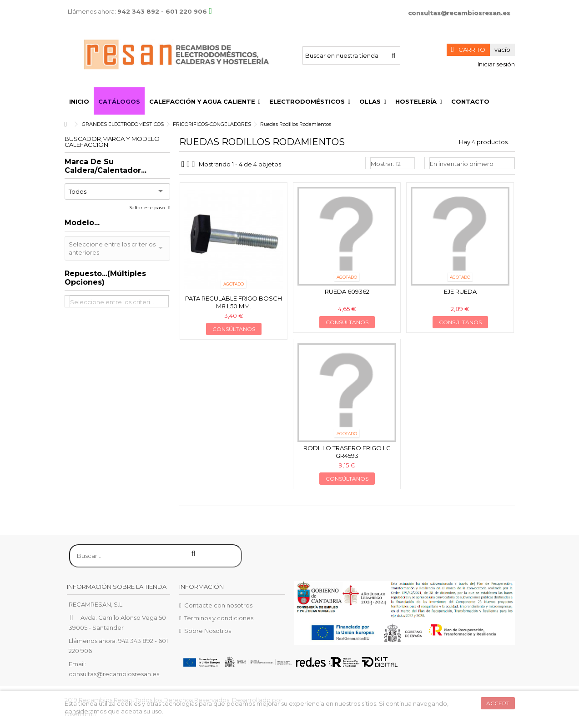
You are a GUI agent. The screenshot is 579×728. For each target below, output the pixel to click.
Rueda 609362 (347, 291)
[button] (205, 101)
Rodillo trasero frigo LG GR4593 (347, 452)
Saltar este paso (148, 208)
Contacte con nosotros (218, 605)
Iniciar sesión (496, 64)
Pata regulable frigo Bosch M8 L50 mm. (234, 302)
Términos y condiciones (219, 618)
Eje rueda (460, 291)
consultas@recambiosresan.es (459, 13)
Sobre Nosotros (208, 631)
